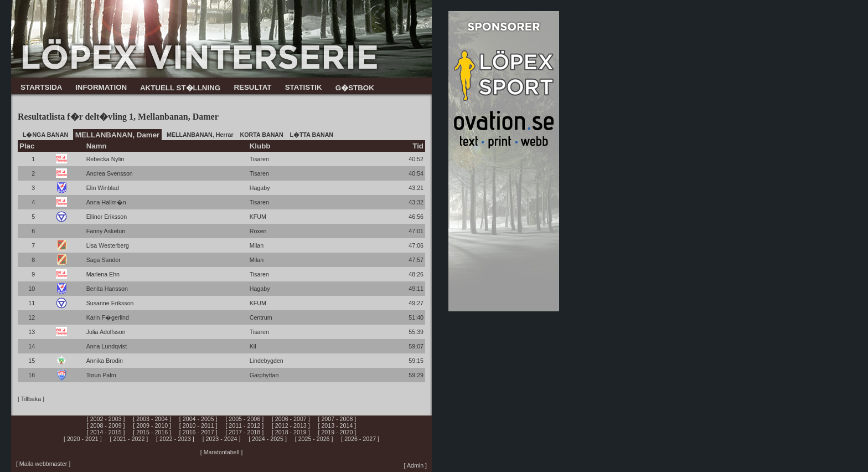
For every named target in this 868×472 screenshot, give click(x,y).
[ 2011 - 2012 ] (244, 425)
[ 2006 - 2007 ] (291, 419)
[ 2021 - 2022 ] (129, 439)
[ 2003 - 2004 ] (152, 419)
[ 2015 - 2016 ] (152, 432)
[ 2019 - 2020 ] (337, 432)
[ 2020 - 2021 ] (83, 439)
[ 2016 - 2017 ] (198, 432)
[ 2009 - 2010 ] (152, 425)
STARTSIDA (41, 87)
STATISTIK (304, 87)
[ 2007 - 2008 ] (337, 419)
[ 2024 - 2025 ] (268, 439)
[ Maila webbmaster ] (43, 464)
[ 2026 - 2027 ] (360, 439)
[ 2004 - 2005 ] (198, 419)
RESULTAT (252, 87)
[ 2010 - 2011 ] (198, 425)
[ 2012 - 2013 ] (291, 425)
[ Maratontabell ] (221, 452)
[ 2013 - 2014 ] (337, 425)
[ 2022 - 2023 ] (175, 439)
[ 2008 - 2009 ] (106, 425)
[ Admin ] (415, 465)
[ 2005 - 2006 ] (244, 419)
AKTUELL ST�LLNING (180, 88)
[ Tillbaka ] (31, 399)
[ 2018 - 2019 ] (291, 432)
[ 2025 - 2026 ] (314, 439)
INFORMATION (101, 87)
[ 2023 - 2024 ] (222, 439)
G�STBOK (355, 88)
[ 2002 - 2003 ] (106, 419)
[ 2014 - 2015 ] (106, 432)
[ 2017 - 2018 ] (244, 432)
